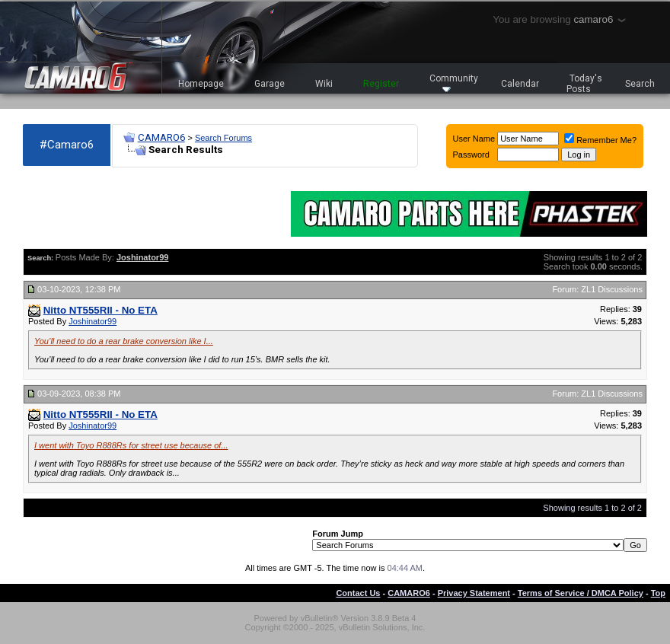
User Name (474, 139)
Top (658, 593)
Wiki (324, 84)
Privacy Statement (474, 593)
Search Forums (223, 138)
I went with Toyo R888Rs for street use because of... (131, 445)
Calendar (520, 84)
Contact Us (358, 593)
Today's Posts (585, 84)
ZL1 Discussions (612, 289)
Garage (270, 84)
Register (381, 84)
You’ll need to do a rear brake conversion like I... (124, 341)
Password (471, 155)
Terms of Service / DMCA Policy (581, 593)
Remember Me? (600, 140)
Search (640, 84)
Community (454, 83)
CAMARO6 (161, 137)
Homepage (201, 84)
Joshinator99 (93, 321)
